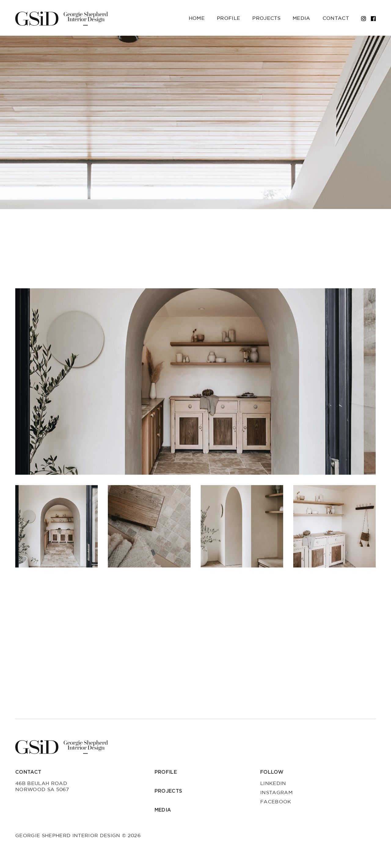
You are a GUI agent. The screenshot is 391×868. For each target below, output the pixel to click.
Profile (228, 18)
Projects (266, 18)
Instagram (276, 793)
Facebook (276, 802)
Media (301, 18)
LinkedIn (273, 783)
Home (197, 18)
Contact (336, 18)
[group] (195, 382)
